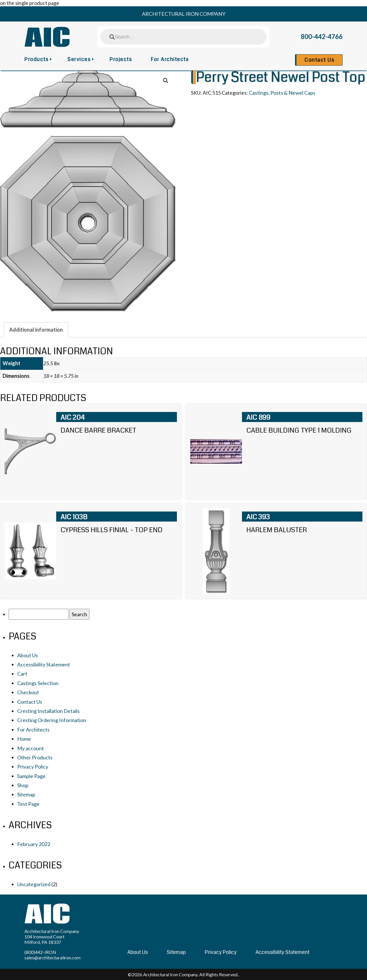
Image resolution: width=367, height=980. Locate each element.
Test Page (28, 804)
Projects (121, 59)
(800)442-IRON (40, 952)
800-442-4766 (322, 37)
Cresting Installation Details (48, 711)
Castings (259, 93)
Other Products (35, 757)
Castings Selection (38, 683)
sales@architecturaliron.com (52, 957)
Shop (23, 785)
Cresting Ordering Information (52, 720)
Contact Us (319, 60)
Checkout (28, 692)
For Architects (170, 59)
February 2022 (34, 844)
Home (24, 739)
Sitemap (26, 794)
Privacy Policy (33, 767)
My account (31, 748)
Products (36, 59)
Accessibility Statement (44, 664)
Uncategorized (34, 884)
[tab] (36, 330)
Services (79, 59)
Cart (22, 674)
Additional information (36, 330)
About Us (28, 655)
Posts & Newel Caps (293, 93)
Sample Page (31, 776)
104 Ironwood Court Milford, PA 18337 (44, 939)
